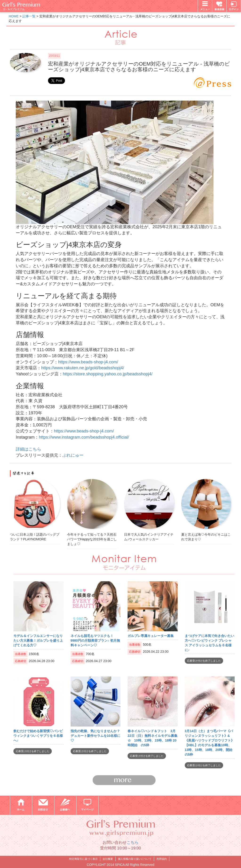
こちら (133, 842)
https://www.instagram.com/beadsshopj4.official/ (84, 437)
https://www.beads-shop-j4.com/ (88, 362)
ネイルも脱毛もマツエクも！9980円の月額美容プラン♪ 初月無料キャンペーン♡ (95, 640)
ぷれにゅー (73, 455)
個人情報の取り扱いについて (135, 859)
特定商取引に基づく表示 (83, 859)
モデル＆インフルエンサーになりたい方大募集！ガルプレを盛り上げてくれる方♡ (38, 640)
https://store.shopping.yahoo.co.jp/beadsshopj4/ (108, 374)
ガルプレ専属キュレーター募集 (151, 636)
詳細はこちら (28, 449)
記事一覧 (29, 16)
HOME (14, 16)
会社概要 (108, 859)
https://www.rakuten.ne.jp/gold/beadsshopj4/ (83, 368)
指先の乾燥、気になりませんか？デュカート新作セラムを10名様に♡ (96, 736)
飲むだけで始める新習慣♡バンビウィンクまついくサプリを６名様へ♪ (38, 736)
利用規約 (162, 859)
